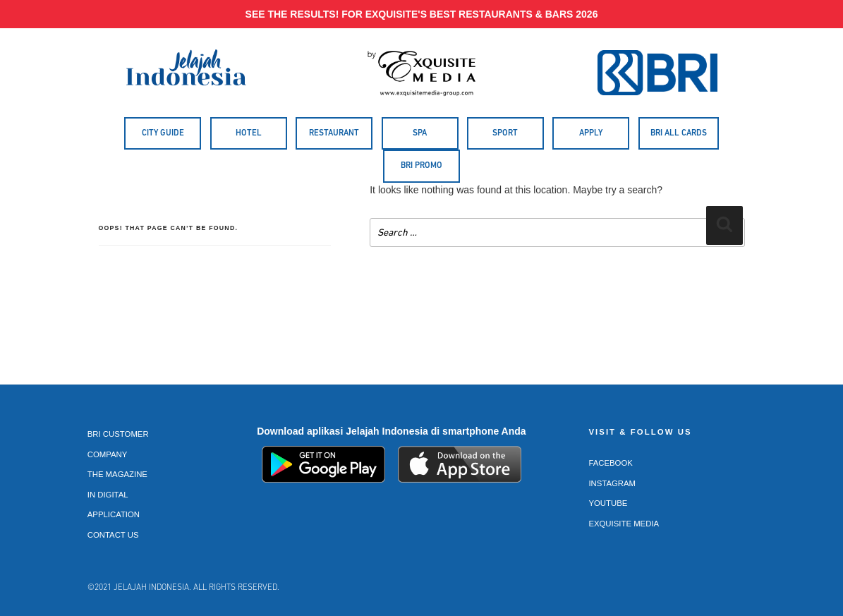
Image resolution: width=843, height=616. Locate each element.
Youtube (608, 503)
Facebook (611, 463)
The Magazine (117, 474)
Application (114, 514)
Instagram (612, 483)
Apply (591, 133)
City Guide (163, 133)
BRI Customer (118, 434)
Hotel (249, 133)
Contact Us (113, 535)
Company (108, 454)
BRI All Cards (679, 133)
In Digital (108, 495)
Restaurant (334, 133)
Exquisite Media (624, 524)
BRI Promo (421, 166)
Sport (505, 133)
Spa (420, 133)
